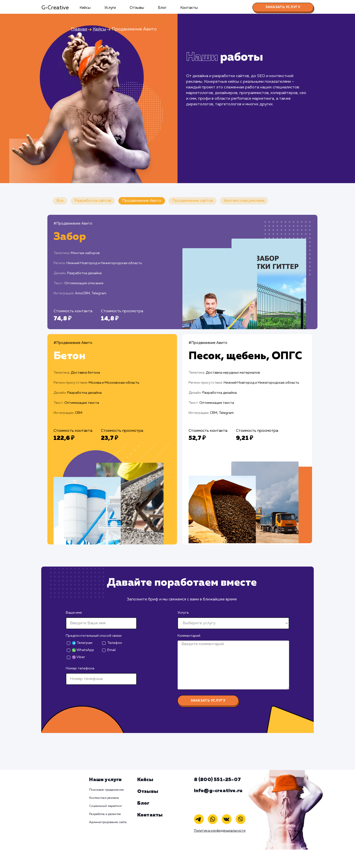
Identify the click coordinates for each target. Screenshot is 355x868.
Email (111, 650)
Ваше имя (74, 613)
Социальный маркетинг (105, 806)
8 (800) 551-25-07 (217, 780)
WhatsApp (83, 650)
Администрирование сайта (108, 822)
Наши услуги (105, 780)
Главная (79, 29)
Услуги (110, 8)
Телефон (115, 643)
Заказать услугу (283, 7)
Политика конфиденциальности (220, 831)
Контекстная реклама (244, 201)
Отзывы (137, 8)
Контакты (189, 8)
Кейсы (85, 8)
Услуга (183, 613)
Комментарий (189, 636)
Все (60, 201)
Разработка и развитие (105, 814)
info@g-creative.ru (218, 791)
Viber (78, 657)
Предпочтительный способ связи (94, 636)
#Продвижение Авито (73, 224)
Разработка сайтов (93, 201)
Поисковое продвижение (106, 790)
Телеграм (82, 643)
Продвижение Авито (142, 201)
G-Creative (55, 8)
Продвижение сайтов (192, 201)
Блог (162, 8)
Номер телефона (80, 668)
